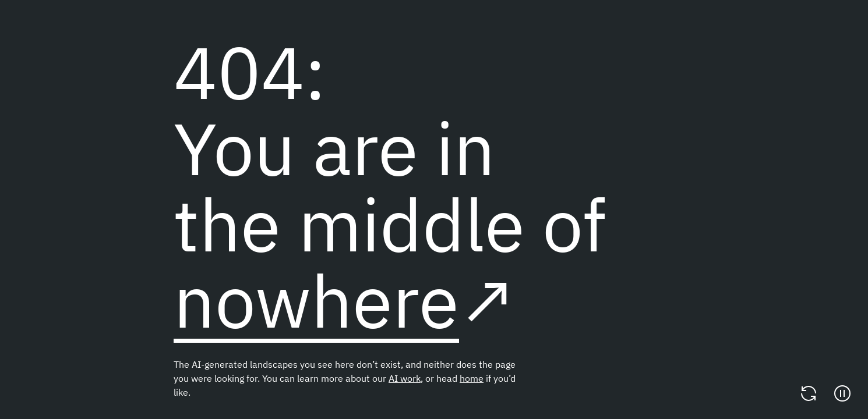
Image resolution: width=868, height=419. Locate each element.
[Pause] (842, 393)
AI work (405, 378)
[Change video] (809, 393)
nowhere (316, 300)
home (472, 378)
